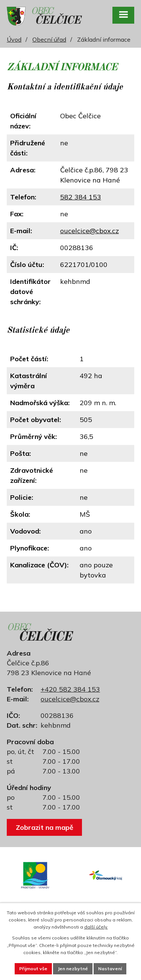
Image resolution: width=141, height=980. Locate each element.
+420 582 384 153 (70, 689)
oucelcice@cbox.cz (89, 231)
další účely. (96, 927)
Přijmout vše (33, 969)
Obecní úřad (49, 39)
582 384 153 (81, 197)
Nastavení (110, 969)
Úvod (14, 39)
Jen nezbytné (73, 969)
